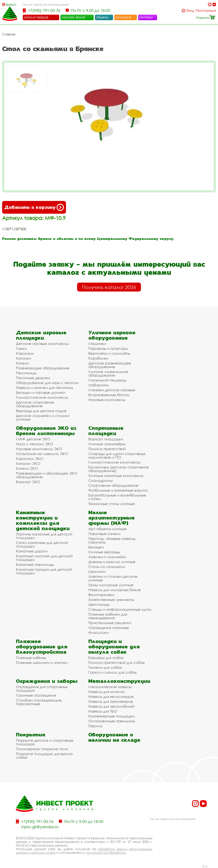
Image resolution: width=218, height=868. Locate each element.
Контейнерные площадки (111, 716)
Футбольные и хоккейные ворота (118, 490)
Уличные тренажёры (107, 444)
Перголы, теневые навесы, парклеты (112, 540)
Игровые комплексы (107, 400)
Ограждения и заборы (47, 681)
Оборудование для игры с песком (47, 383)
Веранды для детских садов (41, 411)
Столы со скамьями (107, 567)
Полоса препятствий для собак (117, 662)
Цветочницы (99, 604)
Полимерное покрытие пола (42, 749)
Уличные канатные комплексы (116, 476)
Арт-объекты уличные (108, 529)
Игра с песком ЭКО (35, 444)
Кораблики (98, 358)
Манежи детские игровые (112, 390)
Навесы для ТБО (103, 711)
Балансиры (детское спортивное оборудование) (119, 469)
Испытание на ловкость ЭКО (42, 454)
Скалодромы (100, 480)
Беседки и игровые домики (41, 392)
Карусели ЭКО (30, 459)
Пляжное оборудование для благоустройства (42, 647)
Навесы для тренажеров (111, 701)
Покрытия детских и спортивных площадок (45, 742)
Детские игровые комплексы (42, 344)
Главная (9, 34)
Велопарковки (101, 595)
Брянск (11, 4)
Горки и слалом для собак (113, 672)
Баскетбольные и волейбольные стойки (117, 497)
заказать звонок (73, 17)
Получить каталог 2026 (109, 287)
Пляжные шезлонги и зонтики (42, 662)
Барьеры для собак (106, 658)
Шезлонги (97, 571)
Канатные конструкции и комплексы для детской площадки (43, 520)
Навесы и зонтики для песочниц (44, 388)
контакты (146, 17)
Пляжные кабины (31, 658)
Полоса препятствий (107, 449)
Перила (95, 726)
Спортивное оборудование (113, 485)
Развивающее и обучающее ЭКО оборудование (47, 475)
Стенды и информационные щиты (120, 609)
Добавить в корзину (34, 207)
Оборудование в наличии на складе (114, 737)
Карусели (25, 353)
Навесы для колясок (106, 692)
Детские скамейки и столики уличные (43, 417)
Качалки (23, 358)
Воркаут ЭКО (28, 482)
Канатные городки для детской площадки (44, 571)
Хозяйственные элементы (111, 600)
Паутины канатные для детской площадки (44, 536)
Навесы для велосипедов (111, 697)
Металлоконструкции (119, 681)
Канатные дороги (32, 551)
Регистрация (206, 11)
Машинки (97, 344)
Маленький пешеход (107, 380)
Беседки (96, 547)
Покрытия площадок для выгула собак (44, 756)
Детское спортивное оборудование (35, 404)
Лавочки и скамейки (107, 557)
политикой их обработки (106, 852)
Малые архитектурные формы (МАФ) (112, 518)
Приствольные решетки (110, 623)
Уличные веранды (104, 552)
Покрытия (31, 735)
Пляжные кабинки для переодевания (108, 616)
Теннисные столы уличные (112, 504)
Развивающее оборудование (43, 368)
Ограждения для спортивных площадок (42, 689)
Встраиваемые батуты (109, 395)
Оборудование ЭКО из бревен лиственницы (46, 431)
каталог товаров (36, 17)
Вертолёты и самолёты (109, 353)
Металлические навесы (110, 687)
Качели (22, 363)
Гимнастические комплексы (42, 397)
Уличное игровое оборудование (112, 335)
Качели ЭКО (27, 468)
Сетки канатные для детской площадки (42, 544)
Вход (190, 11)
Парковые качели (104, 534)
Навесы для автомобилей (111, 706)
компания (123, 17)
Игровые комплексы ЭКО (39, 449)
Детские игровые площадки (41, 335)
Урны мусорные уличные (111, 585)
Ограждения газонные (109, 628)
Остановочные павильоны (112, 721)
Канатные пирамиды (35, 564)
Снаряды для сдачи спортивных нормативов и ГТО (117, 455)
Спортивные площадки (106, 431)
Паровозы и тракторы (108, 348)
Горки (21, 348)
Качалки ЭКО (28, 463)
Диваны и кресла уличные (112, 562)
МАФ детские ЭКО (33, 439)
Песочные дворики (33, 378)
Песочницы (26, 373)
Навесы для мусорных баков (114, 590)
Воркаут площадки (106, 439)
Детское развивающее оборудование (110, 365)
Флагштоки (98, 633)
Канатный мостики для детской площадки (44, 558)
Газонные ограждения (36, 695)
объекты (102, 17)
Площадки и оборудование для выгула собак (114, 647)
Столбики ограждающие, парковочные (39, 702)
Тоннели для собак (105, 667)
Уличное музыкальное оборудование (108, 373)
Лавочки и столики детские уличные (113, 578)
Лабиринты (98, 385)
